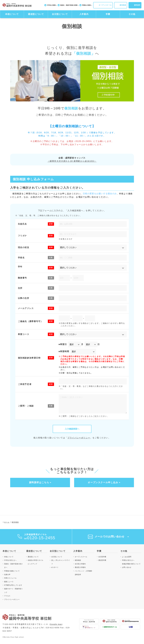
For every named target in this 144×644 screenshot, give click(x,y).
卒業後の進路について (12, 571)
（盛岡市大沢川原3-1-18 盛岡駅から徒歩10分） (72, 161)
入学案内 (84, 14)
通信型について (36, 14)
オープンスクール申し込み (103, 482)
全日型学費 (102, 557)
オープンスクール (81, 557)
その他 (132, 14)
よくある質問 (127, 557)
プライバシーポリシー (79, 438)
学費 (108, 14)
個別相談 (78, 560)
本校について (12, 14)
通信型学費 (102, 560)
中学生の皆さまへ (10, 560)
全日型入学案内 (80, 564)
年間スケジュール (10, 578)
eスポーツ (55, 567)
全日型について (60, 14)
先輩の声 (7, 575)
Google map (56, 624)
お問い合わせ (127, 567)
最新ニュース (9, 582)
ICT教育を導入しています (13, 585)
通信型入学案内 (80, 567)
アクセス (7, 596)
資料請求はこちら (39, 482)
